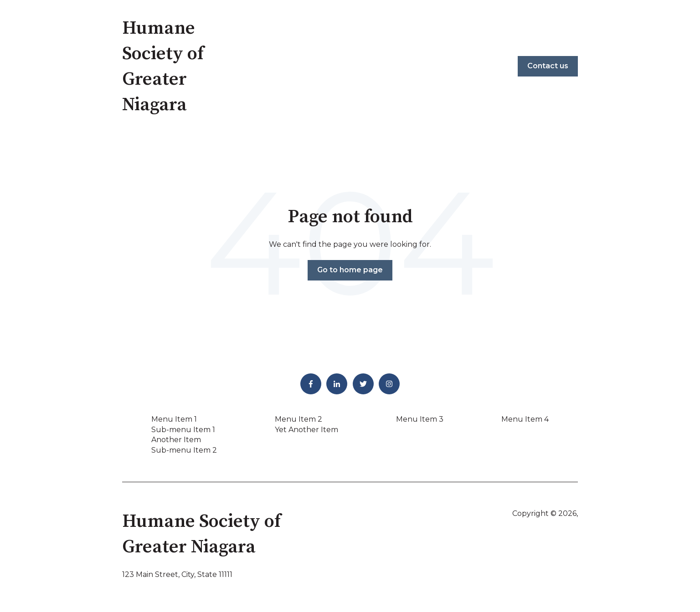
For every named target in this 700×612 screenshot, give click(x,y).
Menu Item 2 (299, 419)
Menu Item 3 (420, 419)
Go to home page (350, 270)
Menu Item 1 (174, 419)
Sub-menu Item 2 (184, 450)
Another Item (176, 440)
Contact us (548, 66)
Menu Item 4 (525, 419)
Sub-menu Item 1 (183, 430)
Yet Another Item (306, 430)
